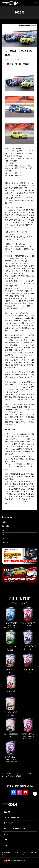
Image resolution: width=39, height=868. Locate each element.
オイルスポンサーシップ (16, 774)
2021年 (5, 543)
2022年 (5, 539)
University (6, 522)
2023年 (17, 59)
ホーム (4, 774)
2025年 (5, 526)
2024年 (5, 530)
